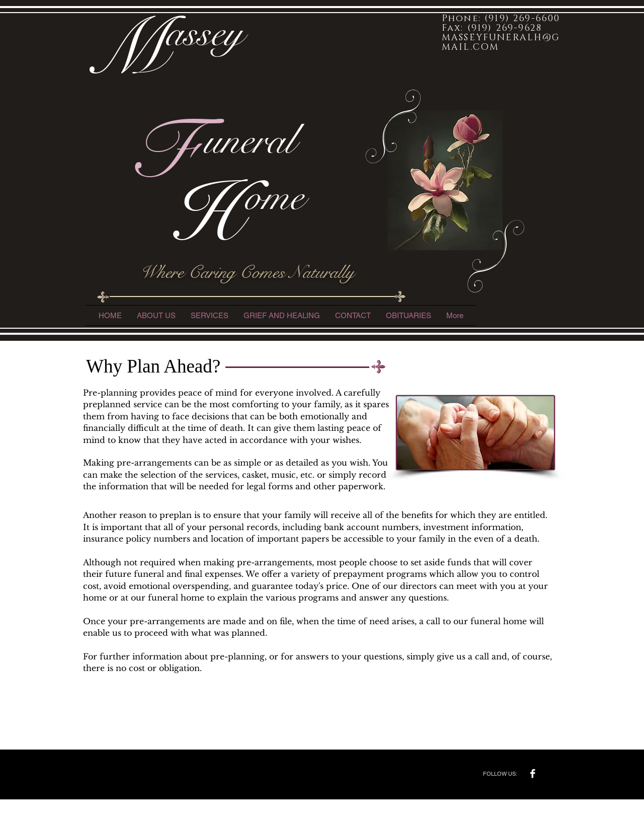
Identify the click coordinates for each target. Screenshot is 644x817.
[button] (210, 315)
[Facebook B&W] (533, 773)
